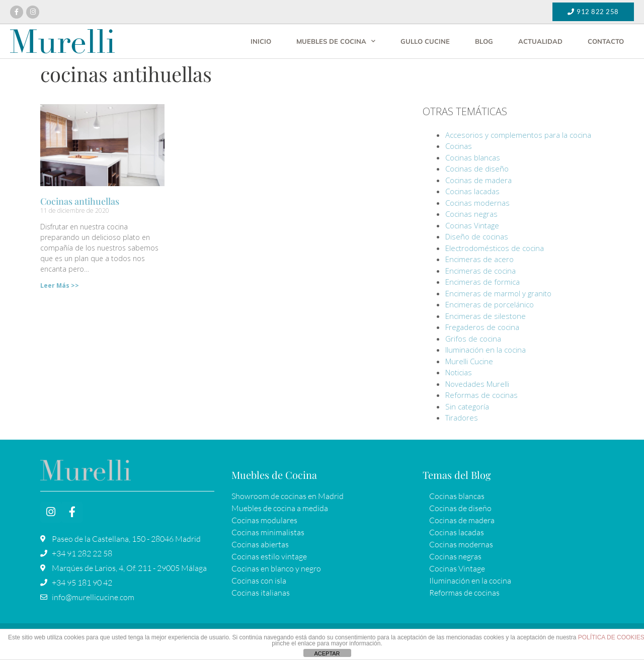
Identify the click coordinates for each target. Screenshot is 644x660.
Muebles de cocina (336, 41)
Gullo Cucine (425, 41)
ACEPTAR (327, 653)
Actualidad (540, 41)
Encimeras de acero (479, 259)
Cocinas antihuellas (80, 201)
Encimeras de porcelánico (490, 304)
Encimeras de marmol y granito (498, 293)
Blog (484, 41)
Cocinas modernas (477, 203)
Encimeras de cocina (480, 271)
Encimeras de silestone (486, 316)
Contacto (606, 41)
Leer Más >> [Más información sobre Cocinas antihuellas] (60, 285)
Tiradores (462, 418)
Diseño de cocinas (477, 236)
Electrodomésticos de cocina (495, 248)
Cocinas (459, 146)
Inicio (261, 41)
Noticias (459, 372)
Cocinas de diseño (477, 169)
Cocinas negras (471, 214)
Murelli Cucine (469, 361)
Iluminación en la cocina (486, 350)
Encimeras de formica (482, 282)
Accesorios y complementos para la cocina (518, 135)
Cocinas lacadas (472, 191)
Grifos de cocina (473, 339)
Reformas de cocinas (481, 395)
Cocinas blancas (473, 157)
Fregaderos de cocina (482, 327)
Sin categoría (467, 406)
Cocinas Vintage (472, 225)
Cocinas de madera (478, 180)
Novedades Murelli (477, 384)
